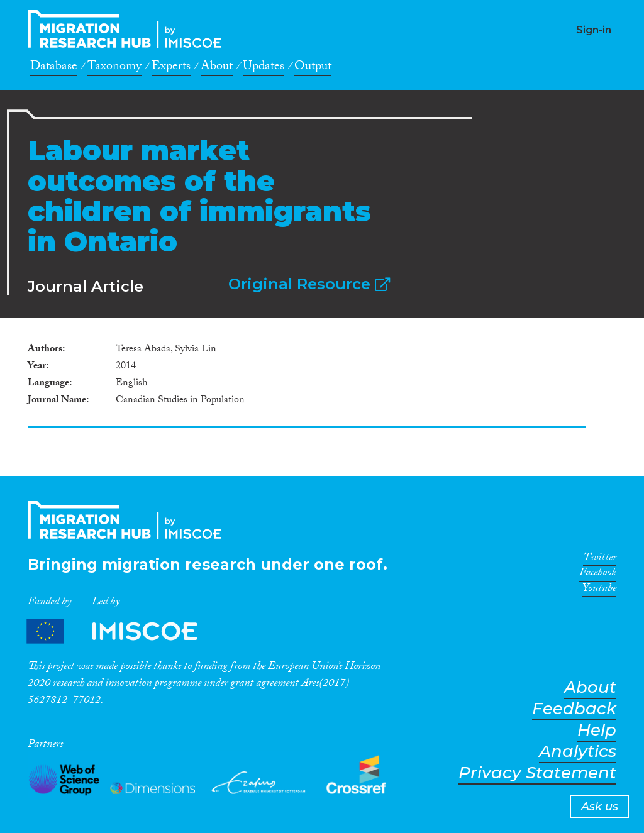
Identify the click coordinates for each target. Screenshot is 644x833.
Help (597, 730)
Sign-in (594, 30)
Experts (171, 68)
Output (313, 68)
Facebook (598, 575)
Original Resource (309, 284)
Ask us (600, 807)
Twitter (600, 560)
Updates (264, 68)
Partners (123, 632)
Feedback (574, 709)
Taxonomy (114, 68)
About (217, 68)
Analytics (578, 752)
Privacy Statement (537, 773)
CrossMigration (128, 29)
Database (54, 68)
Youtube (599, 590)
